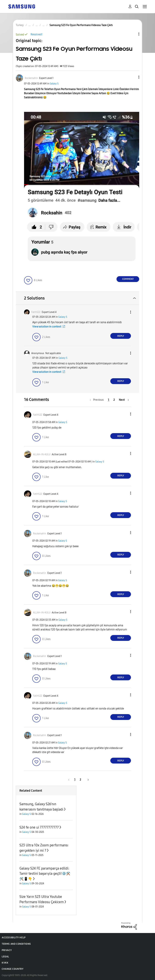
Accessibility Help (14, 938)
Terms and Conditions (16, 944)
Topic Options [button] (133, 34)
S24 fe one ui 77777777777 (39, 827)
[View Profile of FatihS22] (36, 312)
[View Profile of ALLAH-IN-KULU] (42, 454)
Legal (5, 957)
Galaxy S (54, 84)
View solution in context (47, 327)
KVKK (5, 963)
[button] (133, 77)
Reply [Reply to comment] (121, 336)
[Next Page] (124, 400)
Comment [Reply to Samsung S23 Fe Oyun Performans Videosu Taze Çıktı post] (128, 279)
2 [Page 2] (114, 400)
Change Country (13, 969)
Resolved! (37, 34)
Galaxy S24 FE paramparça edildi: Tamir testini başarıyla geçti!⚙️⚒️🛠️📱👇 (45, 874)
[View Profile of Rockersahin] (31, 78)
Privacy (7, 950)
